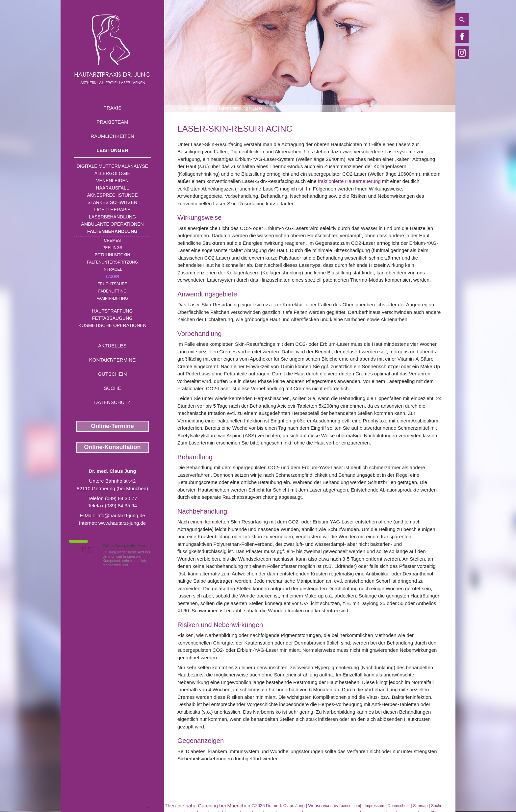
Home (183, 108)
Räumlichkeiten (112, 136)
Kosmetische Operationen (112, 325)
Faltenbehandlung (112, 231)
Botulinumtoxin (112, 255)
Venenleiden (112, 181)
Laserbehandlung (112, 217)
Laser (112, 277)
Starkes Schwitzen (112, 202)
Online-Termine (112, 426)
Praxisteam (112, 122)
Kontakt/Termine (112, 360)
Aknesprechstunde (112, 195)
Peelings (112, 248)
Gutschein (112, 374)
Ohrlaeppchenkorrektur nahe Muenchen (104, 806)
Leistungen (112, 150)
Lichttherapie (112, 210)
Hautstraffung (113, 311)
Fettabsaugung (112, 318)
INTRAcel (112, 269)
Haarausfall (112, 188)
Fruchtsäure (112, 284)
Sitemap (420, 806)
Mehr (138, 565)
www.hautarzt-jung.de (122, 523)
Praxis (112, 108)
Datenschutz (112, 402)
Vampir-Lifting (112, 298)
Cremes (112, 241)
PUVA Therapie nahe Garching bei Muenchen (201, 806)
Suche (112, 388)
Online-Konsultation (113, 447)
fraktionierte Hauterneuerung (349, 181)
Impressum (374, 806)
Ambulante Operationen (112, 224)
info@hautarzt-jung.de (121, 515)
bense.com (350, 806)
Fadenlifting (112, 291)
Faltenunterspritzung (112, 262)
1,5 (85, 550)
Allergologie (112, 173)
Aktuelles (112, 346)
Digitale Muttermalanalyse (112, 166)
